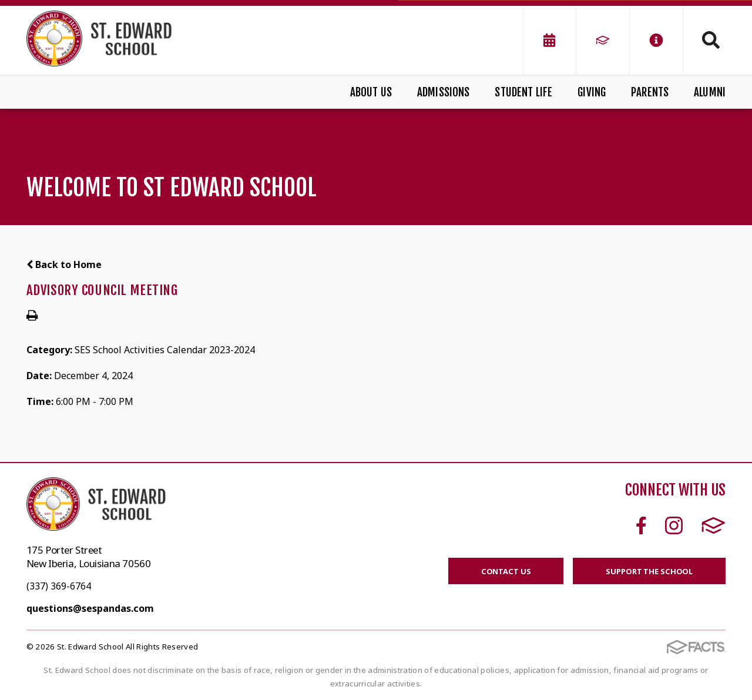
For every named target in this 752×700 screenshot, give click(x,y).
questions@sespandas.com (90, 608)
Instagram (674, 525)
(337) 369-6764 (59, 586)
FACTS (714, 525)
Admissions (444, 92)
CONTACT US (506, 571)
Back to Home (64, 264)
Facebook (641, 525)
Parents (650, 92)
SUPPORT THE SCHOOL (649, 571)
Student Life (523, 92)
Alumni (710, 92)
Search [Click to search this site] (711, 40)
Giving (592, 92)
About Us (371, 92)
